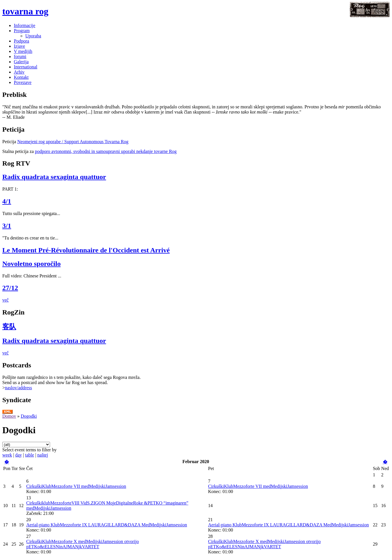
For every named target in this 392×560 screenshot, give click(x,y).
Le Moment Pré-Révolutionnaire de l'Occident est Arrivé (86, 250)
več (5, 300)
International (26, 67)
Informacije (25, 25)
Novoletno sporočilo (31, 264)
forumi (20, 56)
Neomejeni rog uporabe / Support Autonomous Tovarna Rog (73, 142)
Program (22, 31)
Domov (9, 416)
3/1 (7, 226)
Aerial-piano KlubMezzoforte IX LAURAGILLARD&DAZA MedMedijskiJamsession (107, 525)
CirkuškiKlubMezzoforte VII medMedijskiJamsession (76, 486)
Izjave (19, 46)
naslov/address (18, 388)
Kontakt (21, 77)
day (19, 455)
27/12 (10, 288)
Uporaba (33, 36)
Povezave (23, 82)
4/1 (7, 201)
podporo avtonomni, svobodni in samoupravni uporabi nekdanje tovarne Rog (106, 151)
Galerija (21, 62)
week (7, 455)
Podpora (21, 41)
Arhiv (19, 72)
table (29, 455)
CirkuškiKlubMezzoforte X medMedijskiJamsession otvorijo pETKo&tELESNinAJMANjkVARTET (83, 544)
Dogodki (29, 416)
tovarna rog (25, 11)
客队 (9, 327)
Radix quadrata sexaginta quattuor (54, 177)
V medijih (23, 51)
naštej (43, 455)
